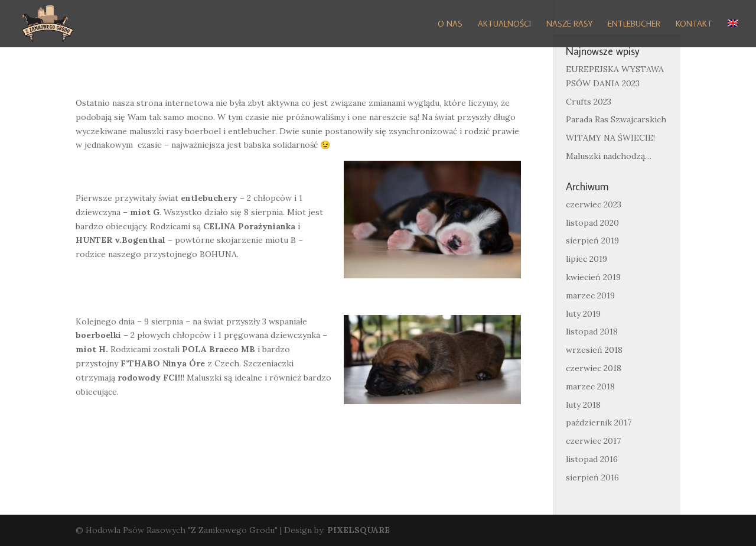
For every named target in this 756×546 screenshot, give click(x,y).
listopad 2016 (592, 459)
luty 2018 (583, 405)
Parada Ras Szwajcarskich (616, 119)
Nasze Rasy (569, 24)
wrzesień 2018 (594, 350)
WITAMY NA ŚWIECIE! (610, 138)
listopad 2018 (592, 331)
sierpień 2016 (592, 477)
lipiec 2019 (586, 259)
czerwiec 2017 (593, 441)
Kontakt (694, 24)
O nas (450, 24)
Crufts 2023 (589, 102)
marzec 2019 (590, 295)
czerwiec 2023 (594, 204)
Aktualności (504, 24)
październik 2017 (599, 422)
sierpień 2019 (592, 240)
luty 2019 (583, 314)
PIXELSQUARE (359, 530)
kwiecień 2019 (593, 277)
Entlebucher (634, 24)
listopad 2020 (592, 223)
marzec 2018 (590, 386)
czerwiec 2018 (594, 368)
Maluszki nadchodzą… (609, 156)
